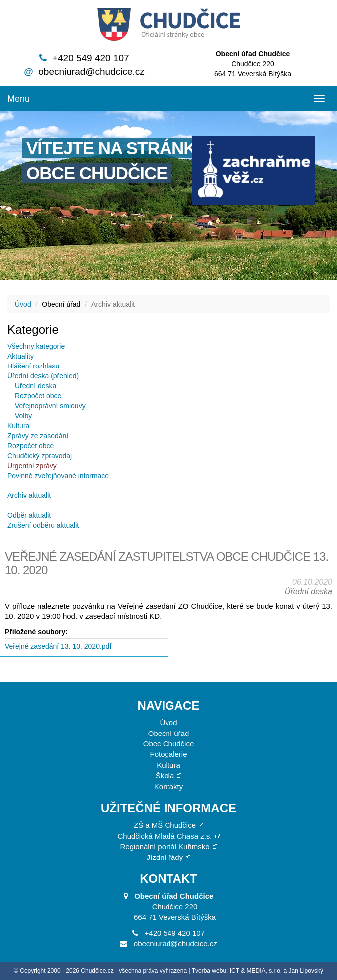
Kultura (18, 426)
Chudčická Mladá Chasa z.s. (165, 836)
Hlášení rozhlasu (33, 366)
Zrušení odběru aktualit (43, 525)
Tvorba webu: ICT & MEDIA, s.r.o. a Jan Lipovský (257, 971)
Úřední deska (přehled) (43, 376)
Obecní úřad (169, 733)
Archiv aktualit (29, 495)
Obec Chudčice (169, 744)
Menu (19, 99)
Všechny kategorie (36, 346)
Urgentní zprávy (32, 466)
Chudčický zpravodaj (40, 456)
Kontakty (168, 787)
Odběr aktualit (29, 515)
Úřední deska (36, 386)
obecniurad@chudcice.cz (91, 71)
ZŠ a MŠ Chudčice (165, 825)
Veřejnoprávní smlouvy (50, 406)
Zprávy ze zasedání (38, 436)
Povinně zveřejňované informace (58, 476)
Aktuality (21, 356)
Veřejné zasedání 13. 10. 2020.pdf (58, 646)
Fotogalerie (168, 754)
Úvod (23, 304)
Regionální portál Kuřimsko (165, 846)
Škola (165, 776)
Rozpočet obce (38, 396)
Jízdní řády (165, 857)
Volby (23, 416)
